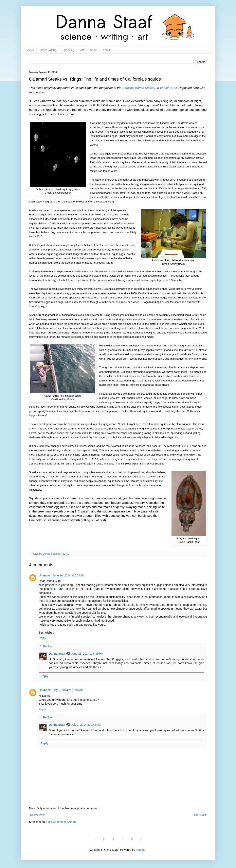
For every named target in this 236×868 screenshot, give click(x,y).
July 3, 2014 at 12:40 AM (68, 690)
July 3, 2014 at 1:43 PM (86, 725)
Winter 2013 (168, 88)
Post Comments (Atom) (61, 822)
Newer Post (37, 815)
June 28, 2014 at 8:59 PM (87, 654)
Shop (93, 50)
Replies (48, 646)
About (106, 50)
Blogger (140, 850)
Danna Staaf (57, 654)
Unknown (45, 575)
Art (82, 50)
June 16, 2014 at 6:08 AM (69, 575)
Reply (42, 638)
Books (30, 50)
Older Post (199, 815)
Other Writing (48, 50)
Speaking (68, 50)
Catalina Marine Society (139, 88)
